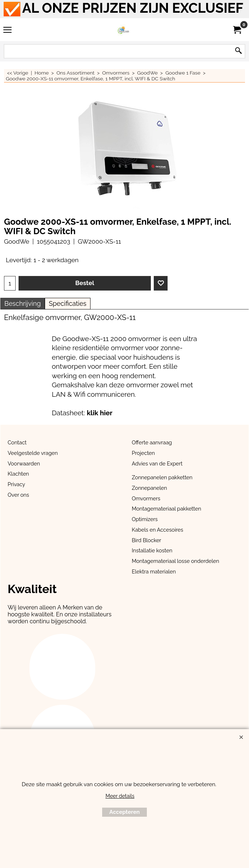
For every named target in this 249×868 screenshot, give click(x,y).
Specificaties (67, 303)
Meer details (120, 796)
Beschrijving (23, 303)
